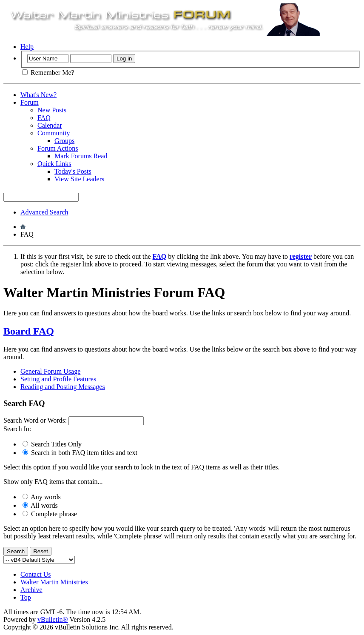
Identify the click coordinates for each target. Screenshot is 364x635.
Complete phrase (50, 514)
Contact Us (36, 574)
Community (54, 133)
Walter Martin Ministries (54, 582)
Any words (42, 497)
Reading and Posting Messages (63, 387)
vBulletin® (53, 619)
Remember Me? (48, 73)
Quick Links (54, 164)
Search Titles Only (52, 444)
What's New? (38, 95)
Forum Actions (58, 148)
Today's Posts (73, 171)
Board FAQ (29, 331)
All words (40, 505)
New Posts (52, 110)
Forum (30, 102)
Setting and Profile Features (58, 379)
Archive (31, 590)
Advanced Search (44, 212)
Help (27, 47)
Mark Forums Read (81, 156)
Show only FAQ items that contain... (53, 482)
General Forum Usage (50, 371)
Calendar (50, 125)
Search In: (17, 429)
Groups (64, 141)
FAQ (44, 118)
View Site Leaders (79, 179)
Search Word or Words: (35, 420)
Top (26, 597)
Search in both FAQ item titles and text (80, 453)
